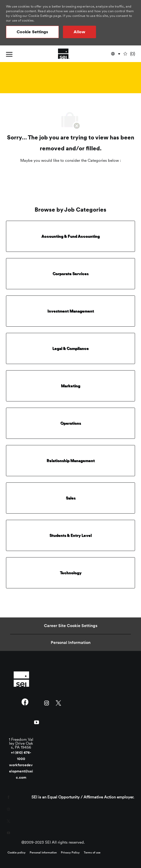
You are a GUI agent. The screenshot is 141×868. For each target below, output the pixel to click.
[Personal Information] (71, 643)
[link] (21, 679)
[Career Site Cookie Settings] (71, 626)
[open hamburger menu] (9, 54)
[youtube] (37, 722)
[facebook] (25, 703)
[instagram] (47, 703)
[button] (33, 32)
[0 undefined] (130, 54)
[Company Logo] (64, 54)
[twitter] (58, 703)
